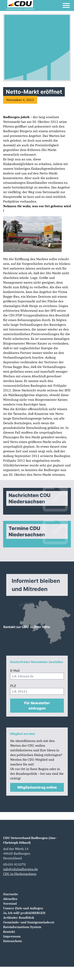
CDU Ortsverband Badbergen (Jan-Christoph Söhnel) (30, 840)
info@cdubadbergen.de (21, 869)
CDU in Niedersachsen (20, 874)
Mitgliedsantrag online (37, 787)
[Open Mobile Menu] (66, 5)
